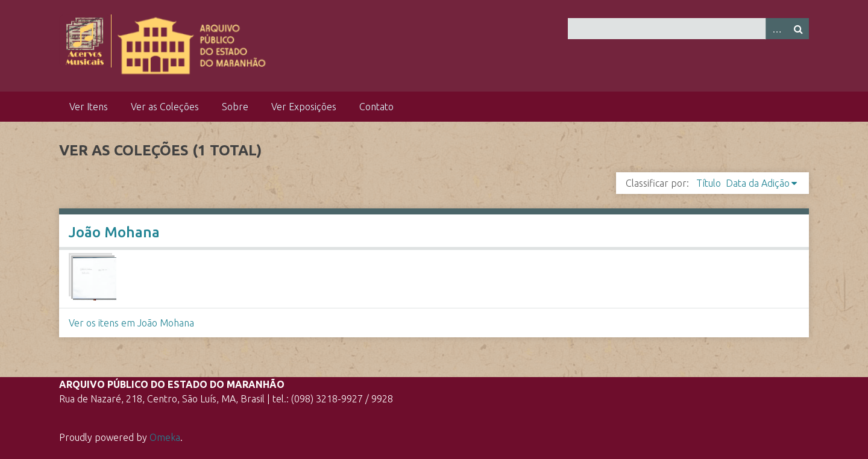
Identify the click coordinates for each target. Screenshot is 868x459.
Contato (376, 107)
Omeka (165, 437)
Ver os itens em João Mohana (131, 323)
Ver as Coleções (165, 107)
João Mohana (114, 232)
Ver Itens (89, 107)
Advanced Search (776, 29)
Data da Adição (758, 183)
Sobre (235, 107)
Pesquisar (798, 29)
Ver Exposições (304, 107)
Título (709, 183)
